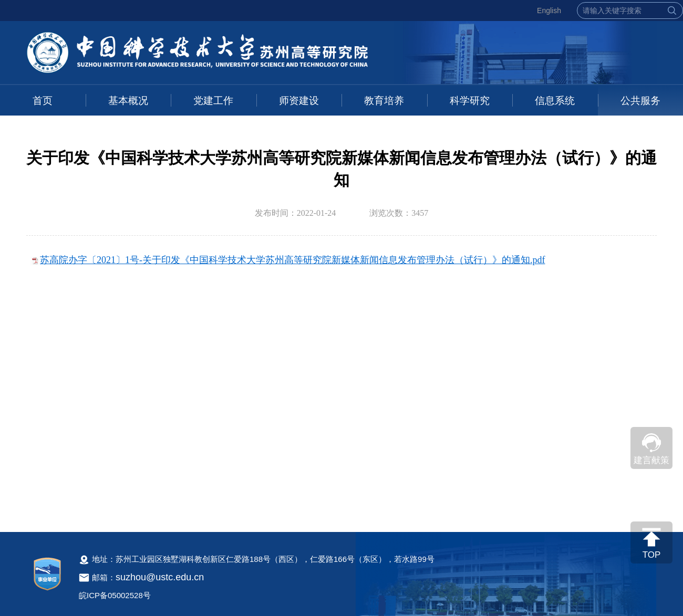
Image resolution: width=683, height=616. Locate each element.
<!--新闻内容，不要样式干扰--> (341, 383)
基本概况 (128, 101)
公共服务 (640, 101)
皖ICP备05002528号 (115, 595)
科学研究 (470, 101)
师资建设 (299, 101)
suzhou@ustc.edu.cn (160, 577)
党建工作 (213, 101)
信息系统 (555, 101)
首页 (43, 101)
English (549, 11)
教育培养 (384, 101)
